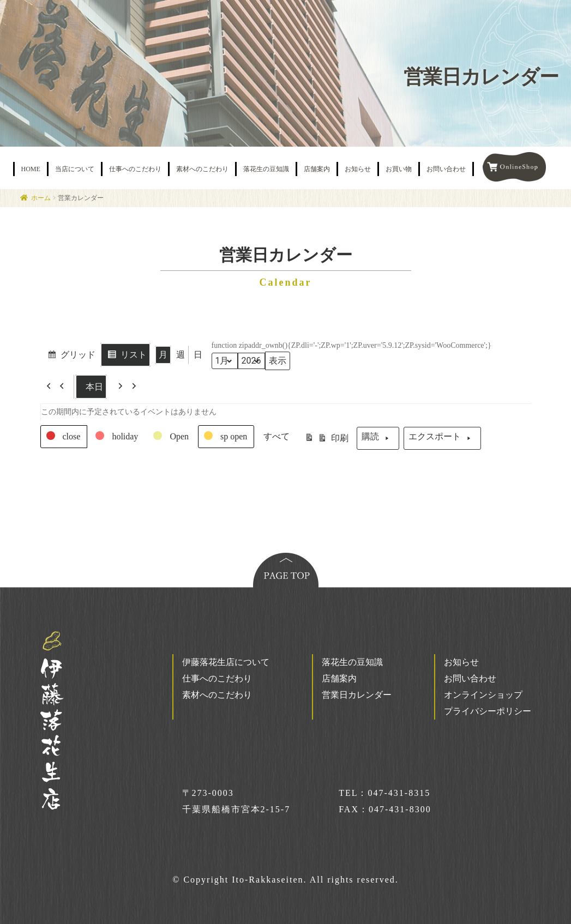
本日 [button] (91, 387)
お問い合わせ (446, 169)
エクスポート (442, 438)
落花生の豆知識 (266, 169)
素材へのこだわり (202, 169)
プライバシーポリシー (488, 711)
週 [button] (181, 355)
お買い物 (399, 169)
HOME (31, 169)
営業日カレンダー (357, 695)
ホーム (41, 198)
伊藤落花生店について (226, 662)
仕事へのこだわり (135, 169)
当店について (75, 169)
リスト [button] (125, 356)
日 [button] (198, 355)
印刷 (326, 440)
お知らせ (358, 169)
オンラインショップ (483, 695)
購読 (378, 438)
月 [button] (163, 355)
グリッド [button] (70, 356)
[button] (57, 387)
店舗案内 (317, 169)
